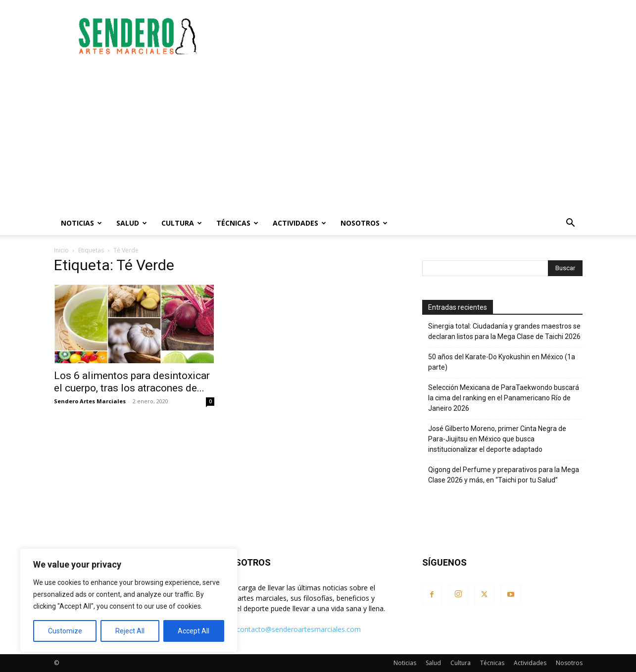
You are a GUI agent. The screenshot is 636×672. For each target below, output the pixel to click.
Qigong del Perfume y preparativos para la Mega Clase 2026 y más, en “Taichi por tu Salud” (504, 475)
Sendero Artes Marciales (90, 401)
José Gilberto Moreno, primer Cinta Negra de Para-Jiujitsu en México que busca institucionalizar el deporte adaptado (497, 439)
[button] (571, 224)
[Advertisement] (402, 36)
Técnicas (237, 223)
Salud (132, 223)
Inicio (61, 250)
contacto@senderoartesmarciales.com (299, 629)
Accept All (194, 631)
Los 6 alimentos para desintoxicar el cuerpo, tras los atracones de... (132, 382)
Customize (65, 631)
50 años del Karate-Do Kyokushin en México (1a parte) (502, 362)
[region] (129, 600)
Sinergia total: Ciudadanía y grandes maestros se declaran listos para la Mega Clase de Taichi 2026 (504, 331)
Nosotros (364, 223)
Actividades (299, 223)
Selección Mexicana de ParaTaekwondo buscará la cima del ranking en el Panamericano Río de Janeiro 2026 (504, 398)
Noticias (81, 223)
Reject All (130, 631)
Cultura (182, 223)
